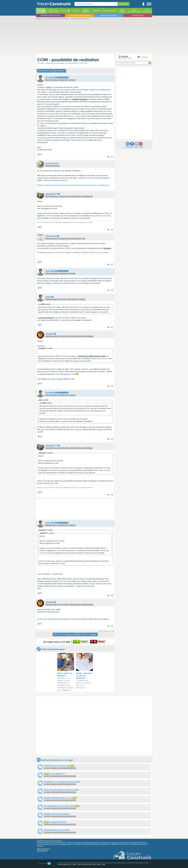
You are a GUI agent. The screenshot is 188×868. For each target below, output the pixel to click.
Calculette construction (99, 863)
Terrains (96, 11)
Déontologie (121, 863)
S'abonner (143, 57)
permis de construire (46, 318)
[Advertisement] (94, 36)
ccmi (48, 87)
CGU (109, 863)
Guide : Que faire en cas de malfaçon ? (84, 676)
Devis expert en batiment (65, 674)
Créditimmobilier (86, 11)
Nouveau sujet (45, 71)
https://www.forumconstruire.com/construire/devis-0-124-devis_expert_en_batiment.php (77, 185)
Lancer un (65, 634)
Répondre (60, 71)
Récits (53, 11)
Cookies (146, 863)
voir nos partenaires (42, 851)
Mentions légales (85, 863)
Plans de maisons (109, 11)
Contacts (60, 863)
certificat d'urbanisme (80, 99)
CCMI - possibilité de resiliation (68, 60)
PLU (66, 99)
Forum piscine (138, 15)
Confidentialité (138, 863)
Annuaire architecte (109, 15)
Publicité (129, 863)
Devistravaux (122, 11)
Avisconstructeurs (134, 11)
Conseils (76, 11)
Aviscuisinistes (147, 11)
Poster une (87, 634)
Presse (114, 863)
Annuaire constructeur (50, 15)
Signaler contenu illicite (71, 863)
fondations (107, 248)
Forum (40, 11)
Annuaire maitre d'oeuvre (79, 15)
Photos (65, 11)
